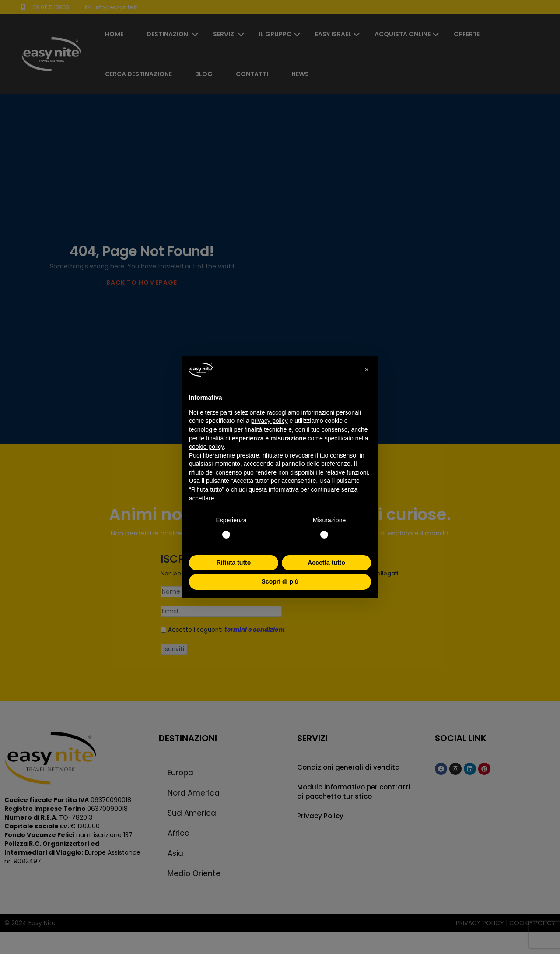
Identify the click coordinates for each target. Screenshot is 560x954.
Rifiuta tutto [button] (234, 563)
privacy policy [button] (269, 421)
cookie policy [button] (206, 447)
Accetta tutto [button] (326, 563)
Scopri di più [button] (280, 581)
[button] (367, 370)
